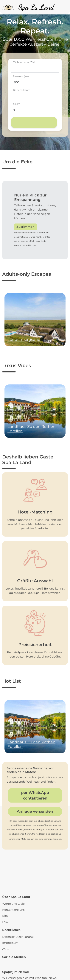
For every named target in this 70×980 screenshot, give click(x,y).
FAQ (5, 922)
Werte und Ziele (13, 904)
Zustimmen (25, 227)
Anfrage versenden (35, 812)
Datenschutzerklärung (50, 839)
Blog (5, 916)
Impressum (10, 943)
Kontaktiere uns (13, 910)
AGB (5, 949)
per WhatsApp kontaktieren (35, 796)
